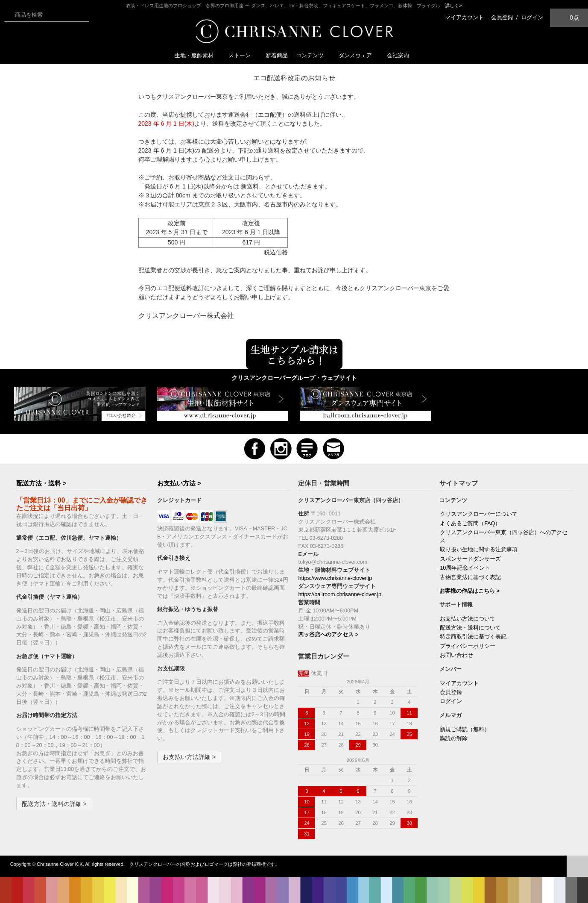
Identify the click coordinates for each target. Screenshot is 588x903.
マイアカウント (464, 17)
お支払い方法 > (179, 483)
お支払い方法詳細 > (189, 757)
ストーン (243, 55)
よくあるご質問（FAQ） (470, 524)
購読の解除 (454, 738)
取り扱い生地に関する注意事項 (479, 550)
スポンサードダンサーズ (470, 559)
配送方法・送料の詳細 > (54, 804)
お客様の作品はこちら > (470, 591)
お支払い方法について (468, 619)
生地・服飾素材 (197, 55)
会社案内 (398, 55)
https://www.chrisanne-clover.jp (335, 578)
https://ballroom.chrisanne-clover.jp (340, 594)
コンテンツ (313, 55)
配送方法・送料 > (41, 483)
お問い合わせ (456, 655)
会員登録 (502, 17)
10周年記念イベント (465, 568)
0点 (569, 17)
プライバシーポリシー (468, 646)
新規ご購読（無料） (465, 729)
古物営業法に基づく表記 (470, 577)
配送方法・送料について (470, 628)
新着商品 (277, 55)
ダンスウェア (359, 55)
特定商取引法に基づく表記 (473, 637)
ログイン (532, 17)
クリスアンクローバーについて (479, 514)
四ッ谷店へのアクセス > (328, 635)
